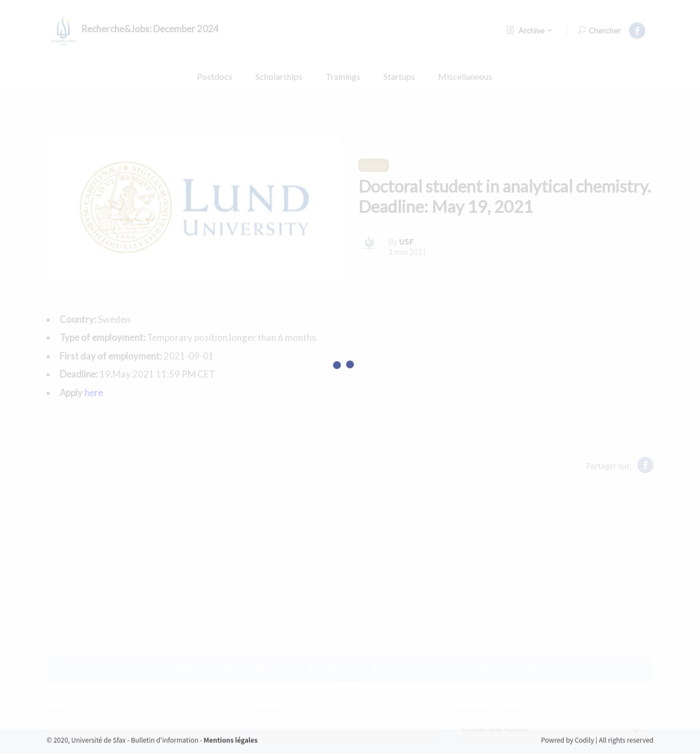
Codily (585, 749)
